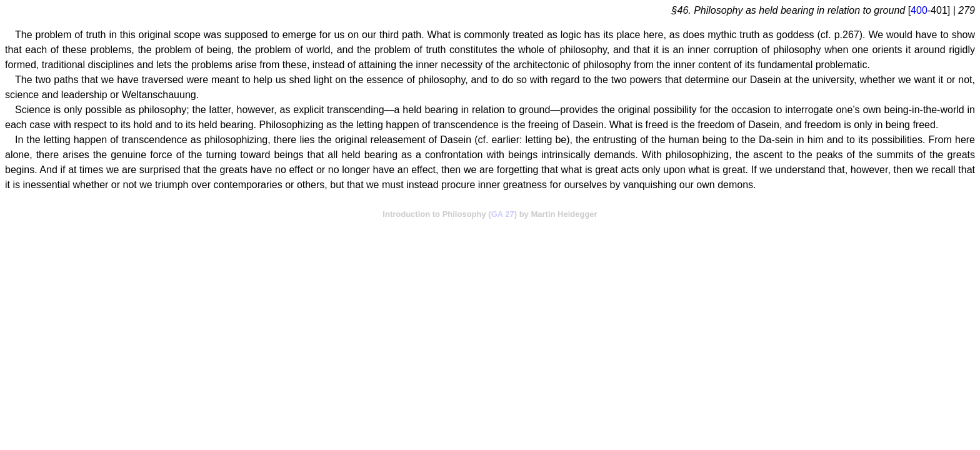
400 (919, 10)
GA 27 (503, 214)
